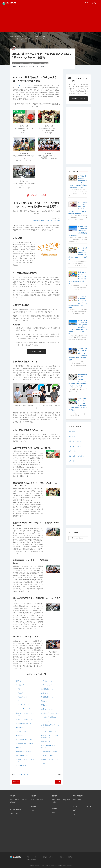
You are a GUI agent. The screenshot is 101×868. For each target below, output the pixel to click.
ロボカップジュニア (22, 697)
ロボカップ (19, 693)
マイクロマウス (21, 701)
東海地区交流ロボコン (47, 689)
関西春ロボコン (46, 705)
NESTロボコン (45, 721)
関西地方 (34, 796)
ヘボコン (44, 764)
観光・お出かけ (73, 451)
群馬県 (14, 802)
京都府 (42, 800)
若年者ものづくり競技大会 (49, 717)
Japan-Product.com (67, 865)
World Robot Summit (22, 755)
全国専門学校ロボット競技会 (49, 752)
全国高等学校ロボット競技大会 (25, 743)
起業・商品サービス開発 (76, 456)
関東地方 (13, 796)
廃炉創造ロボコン (46, 742)
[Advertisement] (50, 18)
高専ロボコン (20, 681)
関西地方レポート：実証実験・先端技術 (38, 63)
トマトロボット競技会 (47, 756)
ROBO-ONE (20, 727)
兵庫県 (37, 800)
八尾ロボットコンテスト (48, 709)
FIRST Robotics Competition (24, 709)
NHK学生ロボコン (21, 685)
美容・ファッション (75, 441)
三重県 (68, 800)
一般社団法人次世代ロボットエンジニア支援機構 (47, 221)
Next (58, 782)
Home (11, 37)
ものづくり (72, 436)
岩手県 (16, 813)
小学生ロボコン (21, 689)
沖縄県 (79, 800)
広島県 (33, 810)
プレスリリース (18, 37)
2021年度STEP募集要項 (36, 351)
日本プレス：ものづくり (28, 37)
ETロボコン (20, 747)
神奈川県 (17, 800)
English (87, 3)
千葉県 (22, 800)
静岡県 (58, 800)
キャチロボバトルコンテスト (24, 739)
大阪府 (33, 800)
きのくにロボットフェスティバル (50, 713)
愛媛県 (54, 813)
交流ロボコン (45, 693)
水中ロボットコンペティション (50, 760)
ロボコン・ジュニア (47, 685)
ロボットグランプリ (47, 681)
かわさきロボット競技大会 (24, 723)
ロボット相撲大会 (21, 766)
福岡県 (75, 800)
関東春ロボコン (46, 701)
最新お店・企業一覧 (48, 857)
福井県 (54, 802)
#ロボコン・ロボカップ (21, 774)
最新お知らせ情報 (32, 859)
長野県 (63, 800)
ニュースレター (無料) (80, 80)
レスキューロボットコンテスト (25, 719)
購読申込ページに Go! (78, 99)
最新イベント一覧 (32, 857)
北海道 (12, 813)
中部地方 (55, 796)
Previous (16, 782)
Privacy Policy (48, 865)
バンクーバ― (76, 814)
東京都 (12, 800)
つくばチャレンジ (21, 731)
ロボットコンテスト (25, 85)
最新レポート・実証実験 (66, 857)
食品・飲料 (72, 461)
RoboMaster (20, 735)
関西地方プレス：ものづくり (41, 37)
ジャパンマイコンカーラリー (49, 731)
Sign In (96, 3)
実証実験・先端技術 (75, 446)
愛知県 (54, 800)
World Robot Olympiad (22, 705)
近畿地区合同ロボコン (47, 697)
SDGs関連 (72, 431)
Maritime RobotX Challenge (24, 751)
